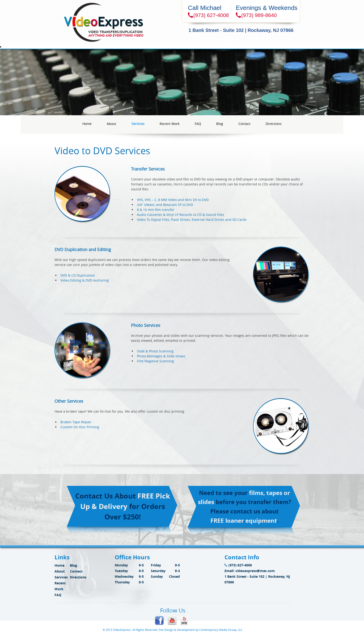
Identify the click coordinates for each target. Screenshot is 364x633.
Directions (274, 124)
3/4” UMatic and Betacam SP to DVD (165, 205)
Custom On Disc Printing (80, 427)
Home (87, 124)
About (111, 124)
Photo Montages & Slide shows (161, 356)
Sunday (157, 576)
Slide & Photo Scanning (155, 351)
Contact (244, 124)
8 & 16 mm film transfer (156, 210)
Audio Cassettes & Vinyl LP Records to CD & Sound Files (180, 215)
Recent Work (169, 124)
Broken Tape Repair (76, 422)
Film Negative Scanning (155, 361)
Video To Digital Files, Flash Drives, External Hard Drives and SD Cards (192, 220)
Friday (156, 565)
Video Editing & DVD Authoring (85, 280)
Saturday (158, 571)
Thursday (122, 582)
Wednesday (124, 576)
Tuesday (121, 571)
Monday (121, 565)
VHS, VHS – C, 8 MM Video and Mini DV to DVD (173, 200)
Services (138, 124)
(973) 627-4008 (238, 565)
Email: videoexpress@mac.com (250, 571)
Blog (220, 124)
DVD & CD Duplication (78, 275)
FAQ (198, 124)
